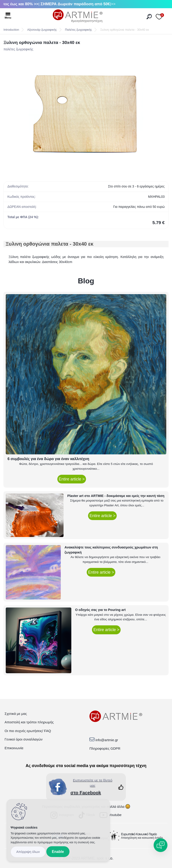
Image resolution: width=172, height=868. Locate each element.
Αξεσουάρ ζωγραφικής (42, 30)
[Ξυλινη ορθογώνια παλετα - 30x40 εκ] (86, 113)
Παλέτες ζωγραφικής (78, 30)
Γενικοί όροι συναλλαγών (24, 739)
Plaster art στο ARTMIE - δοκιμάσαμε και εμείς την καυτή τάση (116, 496)
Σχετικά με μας (16, 714)
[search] (149, 17)
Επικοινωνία (14, 748)
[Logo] (78, 16)
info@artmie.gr (107, 740)
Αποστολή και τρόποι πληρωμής (29, 722)
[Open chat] (161, 845)
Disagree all (28, 852)
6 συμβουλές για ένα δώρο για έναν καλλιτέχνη (48, 459)
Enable (58, 852)
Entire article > (72, 479)
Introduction (11, 30)
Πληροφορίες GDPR (105, 748)
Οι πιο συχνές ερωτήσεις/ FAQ (28, 731)
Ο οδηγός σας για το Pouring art (100, 610)
